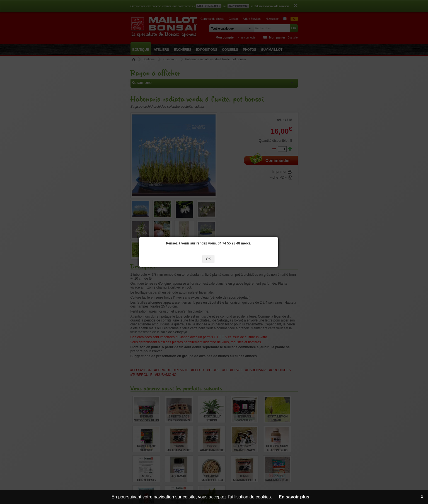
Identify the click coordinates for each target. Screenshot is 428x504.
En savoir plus (294, 497)
